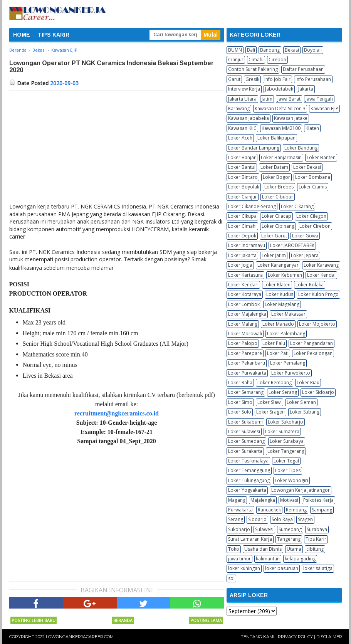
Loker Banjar (242, 157)
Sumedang (290, 529)
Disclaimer (329, 637)
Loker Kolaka (310, 285)
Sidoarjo (257, 519)
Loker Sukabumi (245, 422)
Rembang (296, 510)
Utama (294, 549)
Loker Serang (283, 392)
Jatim (267, 99)
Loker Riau (308, 383)
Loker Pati (278, 353)
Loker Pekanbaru (247, 363)
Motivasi (289, 500)
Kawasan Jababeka (249, 118)
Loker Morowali (245, 334)
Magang (237, 500)
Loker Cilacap (276, 216)
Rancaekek (269, 510)
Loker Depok (242, 236)
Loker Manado (278, 324)
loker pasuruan (282, 568)
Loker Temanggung (249, 470)
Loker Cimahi (242, 226)
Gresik (252, 79)
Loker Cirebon (315, 226)
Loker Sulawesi (244, 431)
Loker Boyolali (244, 187)
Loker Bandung (301, 148)
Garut (234, 79)
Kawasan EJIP (324, 108)
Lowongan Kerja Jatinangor (301, 490)
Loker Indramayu (247, 245)
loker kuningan (244, 568)
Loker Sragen (270, 412)
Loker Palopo (243, 343)
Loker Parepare (245, 353)
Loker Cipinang (278, 226)
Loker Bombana (313, 177)
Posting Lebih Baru (34, 620)
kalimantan (268, 559)
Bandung (270, 50)
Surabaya (317, 529)
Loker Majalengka (247, 314)
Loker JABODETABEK (292, 245)
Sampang (322, 510)
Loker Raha (240, 383)
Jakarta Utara (242, 99)
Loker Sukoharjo (286, 422)
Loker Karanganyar (278, 265)
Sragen (305, 519)
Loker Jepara (305, 255)
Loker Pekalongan (313, 353)
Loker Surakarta (245, 451)
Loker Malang (243, 324)
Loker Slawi (270, 402)
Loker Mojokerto (317, 324)
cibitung (315, 549)
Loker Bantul (242, 167)
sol (231, 578)
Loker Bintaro (243, 177)
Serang (236, 519)
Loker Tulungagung (249, 480)
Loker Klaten (277, 285)
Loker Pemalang (288, 363)
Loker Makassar (288, 314)
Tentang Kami (258, 637)
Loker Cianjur (243, 197)
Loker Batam (274, 167)
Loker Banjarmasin (281, 157)
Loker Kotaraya (245, 294)
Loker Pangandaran (312, 343)
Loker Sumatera (282, 431)
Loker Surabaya (287, 441)
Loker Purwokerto (291, 373)
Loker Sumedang (246, 441)
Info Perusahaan (313, 79)
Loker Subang (305, 412)
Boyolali (313, 50)
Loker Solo (240, 412)
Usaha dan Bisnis (263, 549)
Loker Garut (274, 236)
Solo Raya (282, 519)
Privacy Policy (295, 637)
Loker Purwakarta (247, 373)
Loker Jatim (274, 255)
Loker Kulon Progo (318, 294)
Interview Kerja (244, 89)
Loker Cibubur (278, 197)
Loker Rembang (275, 383)
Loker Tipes (288, 470)
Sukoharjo (239, 529)
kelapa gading (300, 559)
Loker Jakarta (242, 255)
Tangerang (289, 539)
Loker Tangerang (286, 451)
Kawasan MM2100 (281, 128)
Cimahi (256, 60)
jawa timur (239, 559)
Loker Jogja (240, 265)
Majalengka (263, 500)
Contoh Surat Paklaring (253, 69)
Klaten (312, 128)
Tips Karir (316, 539)
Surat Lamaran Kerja (250, 539)
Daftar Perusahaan (303, 69)
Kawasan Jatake (291, 118)
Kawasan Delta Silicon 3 (280, 108)
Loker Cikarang (297, 206)
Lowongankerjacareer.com (80, 637)
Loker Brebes (279, 187)
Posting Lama (206, 620)
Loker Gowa (305, 236)
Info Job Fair (277, 79)
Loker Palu (274, 343)
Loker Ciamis (313, 187)
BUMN (235, 50)
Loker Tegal (286, 461)
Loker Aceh (240, 138)
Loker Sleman (301, 402)
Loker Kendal (321, 275)
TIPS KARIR (54, 35)
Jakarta (306, 89)
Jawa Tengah (319, 99)
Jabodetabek (279, 89)
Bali (251, 50)
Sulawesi (264, 529)
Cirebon (277, 60)
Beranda (123, 620)
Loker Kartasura (245, 275)
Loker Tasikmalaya (248, 461)
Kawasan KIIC (242, 128)
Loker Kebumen (285, 275)
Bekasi (292, 50)
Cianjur (236, 60)
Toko (234, 549)
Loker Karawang (321, 265)
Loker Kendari (243, 285)
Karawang (239, 108)
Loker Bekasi (307, 167)
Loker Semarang (246, 392)
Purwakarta (240, 510)
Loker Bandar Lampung (254, 148)
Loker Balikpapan (276, 138)
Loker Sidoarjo (318, 392)
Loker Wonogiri (291, 480)
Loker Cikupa (242, 216)
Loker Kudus (280, 294)
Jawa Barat (289, 99)
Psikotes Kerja (318, 500)
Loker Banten (321, 157)
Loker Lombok (244, 304)
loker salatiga (318, 568)
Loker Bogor (276, 177)
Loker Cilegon (311, 216)
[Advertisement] (117, 149)
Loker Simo (240, 402)
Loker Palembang (286, 334)
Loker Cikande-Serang (252, 206)
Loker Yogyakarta (247, 490)
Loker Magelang (282, 304)
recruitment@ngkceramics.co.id (117, 413)
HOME (22, 35)
